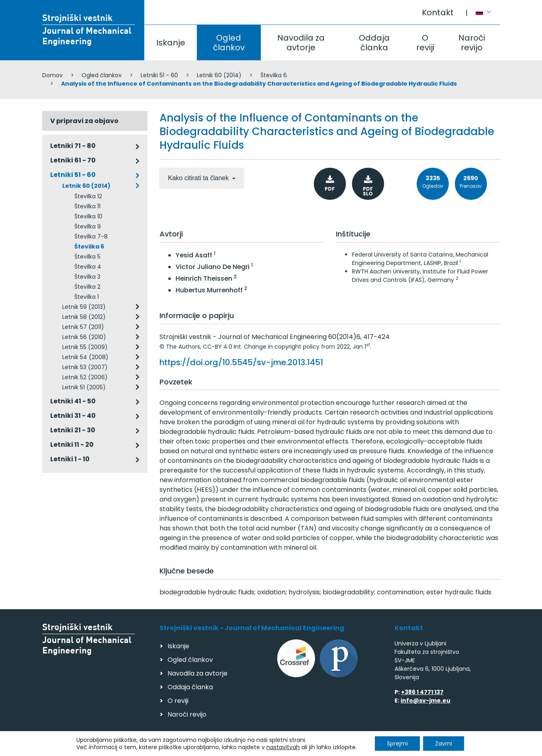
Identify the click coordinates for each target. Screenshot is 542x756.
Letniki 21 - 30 (73, 430)
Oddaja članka (374, 43)
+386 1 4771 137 (422, 692)
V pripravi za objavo (84, 121)
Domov (52, 75)
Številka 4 (88, 267)
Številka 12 (88, 196)
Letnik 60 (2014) (219, 75)
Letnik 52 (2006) (85, 377)
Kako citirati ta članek (199, 178)
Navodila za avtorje (301, 43)
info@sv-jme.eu (425, 701)
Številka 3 (87, 277)
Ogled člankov (229, 43)
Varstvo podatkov (146, 746)
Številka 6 (274, 75)
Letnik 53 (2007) (85, 367)
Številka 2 (87, 287)
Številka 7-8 (91, 236)
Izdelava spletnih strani (445, 747)
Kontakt (438, 12)
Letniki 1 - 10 (70, 459)
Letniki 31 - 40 (73, 416)
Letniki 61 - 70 (73, 160)
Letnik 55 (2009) (85, 347)
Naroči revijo (472, 43)
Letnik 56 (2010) (84, 337)
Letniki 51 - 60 (159, 75)
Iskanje (171, 43)
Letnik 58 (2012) (84, 317)
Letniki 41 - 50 (73, 401)
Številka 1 (87, 297)
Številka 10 (88, 216)
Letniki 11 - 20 (72, 445)
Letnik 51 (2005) (84, 387)
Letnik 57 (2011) (83, 327)
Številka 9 (88, 226)
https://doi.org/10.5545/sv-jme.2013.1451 (241, 362)
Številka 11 (87, 206)
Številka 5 (87, 257)
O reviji (425, 43)
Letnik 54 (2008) (85, 357)
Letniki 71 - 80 (73, 146)
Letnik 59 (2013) (84, 307)
